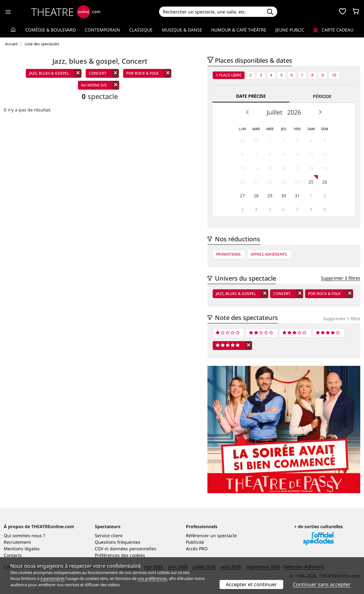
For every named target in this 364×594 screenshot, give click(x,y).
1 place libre (229, 75)
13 (242, 168)
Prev (248, 112)
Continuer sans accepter (322, 584)
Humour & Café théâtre (239, 30)
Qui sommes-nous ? (24, 535)
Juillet (274, 112)
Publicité (195, 542)
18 (311, 168)
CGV (99, 549)
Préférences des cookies (120, 555)
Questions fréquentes (118, 542)
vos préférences (152, 578)
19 (325, 168)
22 (270, 182)
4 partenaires (52, 578)
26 (325, 182)
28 (256, 196)
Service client (109, 535)
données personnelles (133, 549)
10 (334, 75)
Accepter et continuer (251, 584)
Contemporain (102, 30)
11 (311, 154)
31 (297, 196)
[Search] (211, 12)
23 (284, 182)
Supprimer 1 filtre (342, 319)
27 (242, 196)
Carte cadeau (333, 30)
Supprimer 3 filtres (341, 278)
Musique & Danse (182, 30)
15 (270, 168)
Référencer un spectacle (211, 535)
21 (256, 182)
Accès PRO (197, 549)
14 (256, 168)
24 (297, 182)
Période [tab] (322, 96)
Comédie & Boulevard (51, 30)
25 (311, 182)
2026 (294, 112)
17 (297, 168)
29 (242, 141)
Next (320, 112)
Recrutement (17, 542)
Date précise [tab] (251, 96)
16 (284, 168)
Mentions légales (22, 549)
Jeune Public (290, 30)
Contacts (13, 555)
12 (325, 154)
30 (256, 141)
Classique (141, 30)
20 (242, 182)
